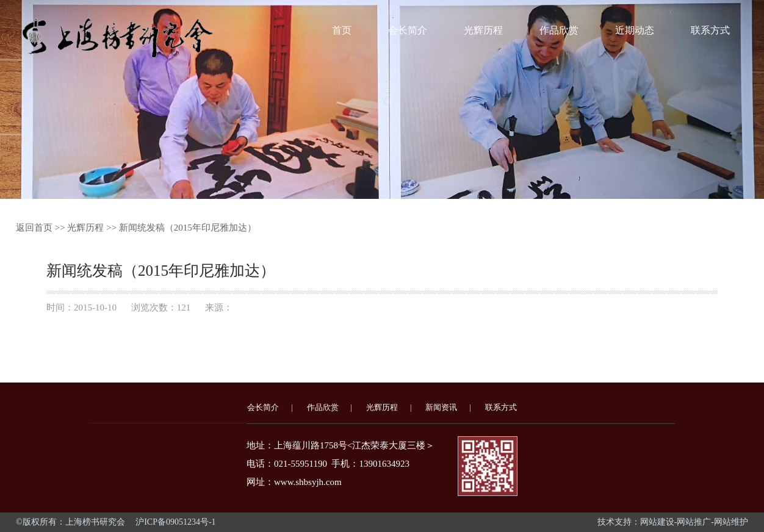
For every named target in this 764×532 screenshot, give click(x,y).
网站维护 (731, 522)
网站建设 (657, 522)
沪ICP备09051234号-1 (175, 522)
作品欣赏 (559, 30)
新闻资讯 (441, 407)
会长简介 (408, 30)
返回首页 (34, 228)
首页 (342, 30)
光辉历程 (483, 30)
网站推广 (694, 522)
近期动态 (635, 30)
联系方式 (710, 30)
